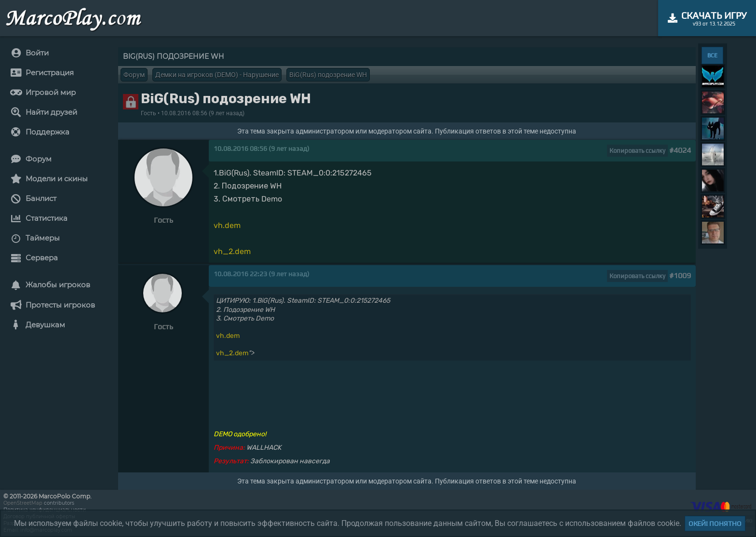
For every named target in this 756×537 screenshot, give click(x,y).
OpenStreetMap (23, 503)
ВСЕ (712, 55)
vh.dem (227, 225)
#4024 (680, 150)
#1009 (680, 275)
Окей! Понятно (715, 524)
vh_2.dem (232, 251)
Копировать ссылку (637, 151)
